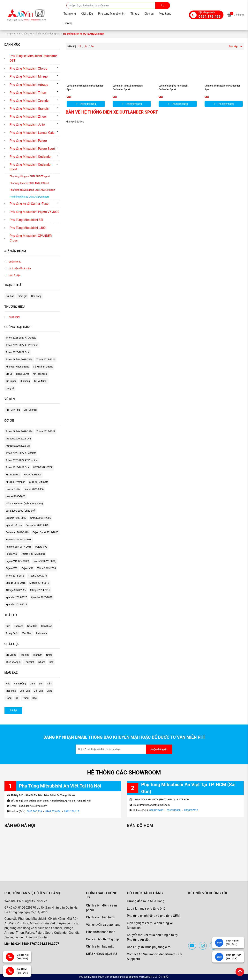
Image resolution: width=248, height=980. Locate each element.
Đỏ (17, 698)
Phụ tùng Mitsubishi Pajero (28, 141)
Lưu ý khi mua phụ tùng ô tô (146, 909)
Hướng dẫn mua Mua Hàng (146, 901)
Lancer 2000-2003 (15, 496)
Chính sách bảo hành (101, 917)
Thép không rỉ (13, 662)
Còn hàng (36, 296)
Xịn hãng (25, 381)
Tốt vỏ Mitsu (40, 381)
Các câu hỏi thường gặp (103, 939)
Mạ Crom (11, 655)
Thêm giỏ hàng (86, 104)
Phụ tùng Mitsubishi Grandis (29, 109)
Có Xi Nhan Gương (43, 367)
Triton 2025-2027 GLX (18, 352)
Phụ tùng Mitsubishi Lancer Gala (32, 133)
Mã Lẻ (9, 374)
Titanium (37, 655)
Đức (8, 626)
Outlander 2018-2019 (17, 532)
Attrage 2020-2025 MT (18, 446)
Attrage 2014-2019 (40, 590)
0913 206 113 (72, 811)
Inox (51, 662)
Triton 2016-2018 (15, 576)
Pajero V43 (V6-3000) (17, 561)
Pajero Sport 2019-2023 (45, 532)
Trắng (26, 698)
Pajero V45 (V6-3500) (33, 554)
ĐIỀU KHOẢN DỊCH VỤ (101, 954)
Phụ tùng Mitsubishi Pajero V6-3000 (34, 212)
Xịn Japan (11, 381)
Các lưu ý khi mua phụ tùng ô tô (149, 947)
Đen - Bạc (25, 691)
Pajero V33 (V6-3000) (45, 561)
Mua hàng (165, 14)
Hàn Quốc (47, 626)
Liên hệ (68, 23)
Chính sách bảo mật (100, 946)
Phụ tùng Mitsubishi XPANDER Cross (31, 238)
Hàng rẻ (10, 388)
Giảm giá (22, 296)
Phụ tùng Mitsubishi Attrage (29, 85)
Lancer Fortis (13, 489)
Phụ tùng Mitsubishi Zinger (28, 117)
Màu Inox (11, 691)
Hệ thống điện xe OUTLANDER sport (29, 197)
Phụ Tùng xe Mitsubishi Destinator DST (33, 58)
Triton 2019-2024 (46, 359)
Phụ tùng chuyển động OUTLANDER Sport (32, 190)
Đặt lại (13, 710)
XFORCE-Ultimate (39, 482)
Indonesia (42, 633)
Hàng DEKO (23, 374)
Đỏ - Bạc (38, 691)
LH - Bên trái (30, 410)
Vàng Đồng (20, 684)
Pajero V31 (27, 568)
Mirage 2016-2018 (16, 583)
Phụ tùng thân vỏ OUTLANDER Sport (30, 183)
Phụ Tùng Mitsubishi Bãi (26, 220)
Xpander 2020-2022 (42, 597)
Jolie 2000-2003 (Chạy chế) (21, 511)
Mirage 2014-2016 (39, 583)
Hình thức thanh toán (101, 932)
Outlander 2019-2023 (37, 525)
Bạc (35, 698)
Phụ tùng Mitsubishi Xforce (28, 69)
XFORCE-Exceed (33, 475)
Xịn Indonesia (40, 374)
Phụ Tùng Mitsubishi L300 (28, 228)
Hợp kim (24, 655)
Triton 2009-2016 (38, 576)
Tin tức (135, 14)
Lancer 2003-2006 (34, 489)
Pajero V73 (12, 554)
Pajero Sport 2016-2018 (19, 539)
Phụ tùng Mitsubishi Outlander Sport (39, 34)
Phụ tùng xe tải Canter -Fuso (29, 204)
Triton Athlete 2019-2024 (19, 359)
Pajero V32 (12, 568)
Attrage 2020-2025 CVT (18, 439)
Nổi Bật (10, 296)
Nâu (8, 684)
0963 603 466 (53, 811)
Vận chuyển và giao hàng (103, 925)
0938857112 (191, 810)
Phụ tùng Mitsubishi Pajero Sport (33, 149)
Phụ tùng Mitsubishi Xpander (30, 101)
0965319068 (174, 810)
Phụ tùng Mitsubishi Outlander (31, 157)
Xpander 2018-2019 (16, 604)
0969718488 (156, 810)
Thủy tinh (29, 662)
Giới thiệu (87, 14)
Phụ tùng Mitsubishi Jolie (27, 125)
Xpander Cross (14, 525)
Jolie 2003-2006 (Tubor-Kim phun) (24, 504)
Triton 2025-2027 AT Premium (22, 345)
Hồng (9, 698)
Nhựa (49, 655)
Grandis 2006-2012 (16, 518)
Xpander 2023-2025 (16, 597)
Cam (32, 684)
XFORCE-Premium (15, 482)
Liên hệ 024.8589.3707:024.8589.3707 (32, 944)
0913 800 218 (34, 811)
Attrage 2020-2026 (16, 590)
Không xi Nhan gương (17, 367)
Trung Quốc (12, 633)
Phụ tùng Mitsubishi (112, 14)
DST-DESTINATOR (43, 467)
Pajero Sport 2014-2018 (19, 547)
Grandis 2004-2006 (41, 518)
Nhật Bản (32, 626)
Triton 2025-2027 (46, 431)
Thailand (19, 626)
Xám (49, 684)
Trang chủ (70, 14)
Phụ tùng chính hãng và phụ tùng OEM (153, 916)
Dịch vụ (149, 14)
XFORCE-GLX (13, 475)
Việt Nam (27, 633)
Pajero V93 (41, 547)
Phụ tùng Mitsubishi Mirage (29, 77)
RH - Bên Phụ (13, 410)
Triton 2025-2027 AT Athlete (21, 338)
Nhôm (42, 662)
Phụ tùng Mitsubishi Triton (28, 93)
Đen (41, 684)
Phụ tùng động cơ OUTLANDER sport (30, 176)
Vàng (50, 691)
